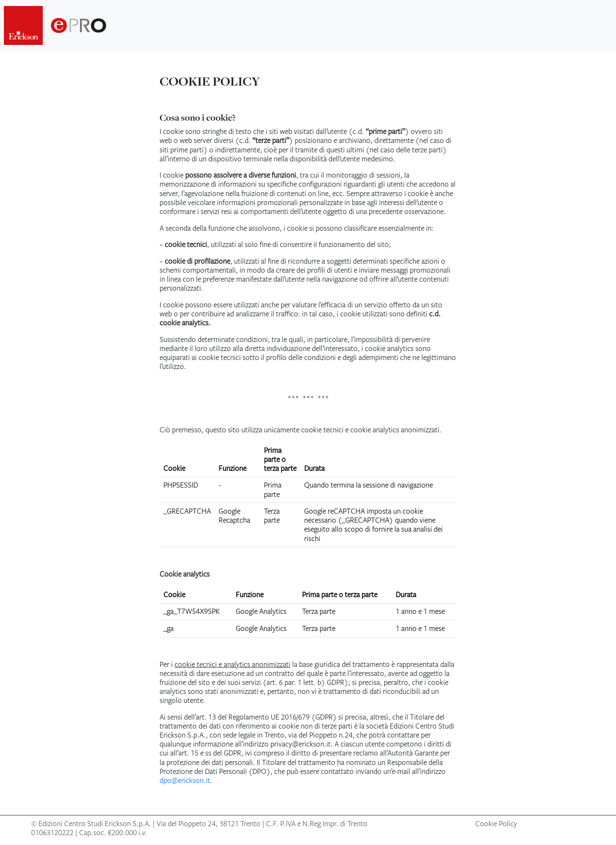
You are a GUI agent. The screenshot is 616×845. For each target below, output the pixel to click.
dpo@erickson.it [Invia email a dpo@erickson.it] (185, 780)
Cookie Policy (496, 824)
